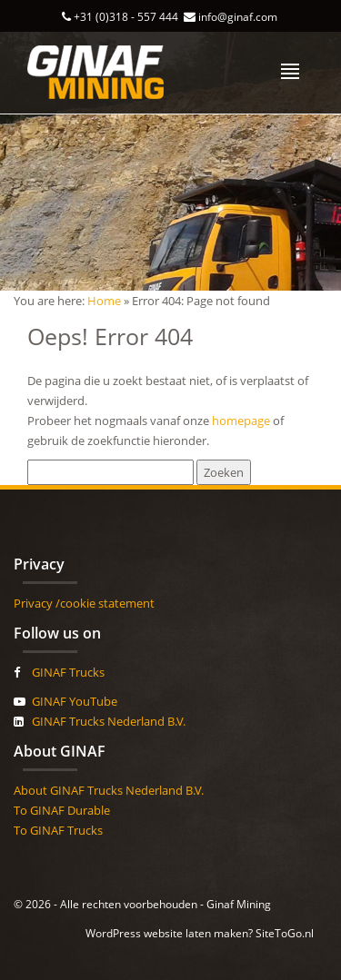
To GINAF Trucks (58, 830)
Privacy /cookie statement (84, 603)
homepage (241, 421)
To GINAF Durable (62, 810)
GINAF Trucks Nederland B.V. (109, 721)
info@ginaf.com (238, 17)
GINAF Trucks (68, 672)
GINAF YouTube (75, 701)
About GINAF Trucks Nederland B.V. (109, 790)
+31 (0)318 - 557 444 (126, 17)
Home (104, 301)
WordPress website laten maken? (169, 933)
